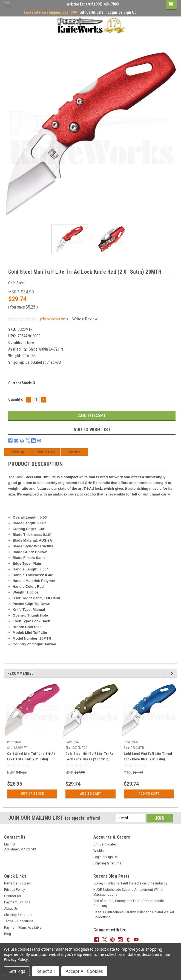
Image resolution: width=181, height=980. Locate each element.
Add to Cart (90, 794)
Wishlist (100, 851)
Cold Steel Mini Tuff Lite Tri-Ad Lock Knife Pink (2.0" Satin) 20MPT (31, 759)
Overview (18, 452)
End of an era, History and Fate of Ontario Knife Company (129, 903)
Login (112, 12)
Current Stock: (21, 383)
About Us (11, 909)
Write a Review (85, 319)
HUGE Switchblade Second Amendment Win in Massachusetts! (128, 892)
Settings (17, 971)
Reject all (46, 971)
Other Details (46, 452)
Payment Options (17, 902)
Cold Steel (14, 742)
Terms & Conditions (19, 921)
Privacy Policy (15, 890)
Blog (8, 934)
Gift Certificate (91, 12)
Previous (165, 674)
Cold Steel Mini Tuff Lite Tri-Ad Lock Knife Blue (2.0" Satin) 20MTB (148, 759)
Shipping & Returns (107, 863)
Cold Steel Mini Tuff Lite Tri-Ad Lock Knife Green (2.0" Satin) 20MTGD (90, 759)
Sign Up (130, 12)
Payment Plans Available (23, 928)
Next (173, 674)
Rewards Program (18, 883)
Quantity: (16, 399)
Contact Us (13, 896)
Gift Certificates (105, 844)
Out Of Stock (32, 794)
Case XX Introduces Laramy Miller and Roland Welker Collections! (134, 915)
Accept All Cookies (84, 971)
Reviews (74, 452)
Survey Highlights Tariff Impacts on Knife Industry (130, 883)
